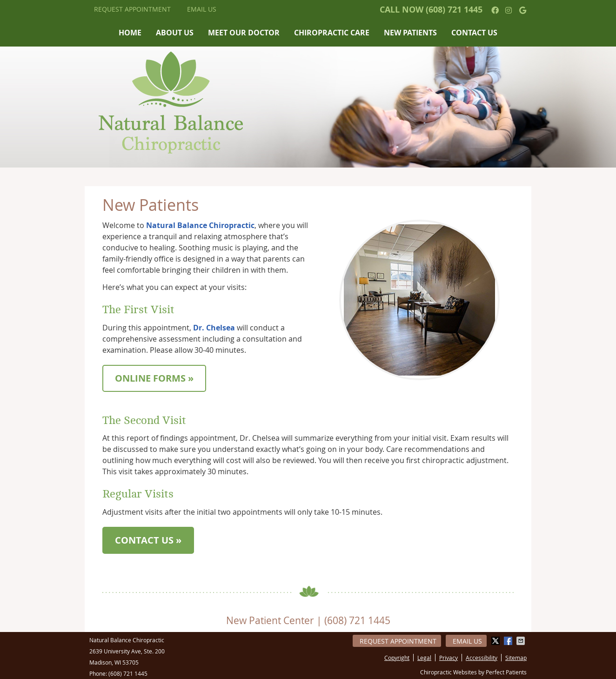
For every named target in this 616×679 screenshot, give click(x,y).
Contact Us (474, 33)
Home (130, 33)
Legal (424, 658)
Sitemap (516, 658)
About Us (175, 33)
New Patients (410, 33)
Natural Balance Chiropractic (200, 225)
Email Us (202, 9)
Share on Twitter (496, 641)
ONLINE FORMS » (154, 378)
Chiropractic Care (332, 33)
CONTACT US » (148, 540)
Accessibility (482, 658)
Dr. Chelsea (214, 328)
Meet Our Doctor (244, 33)
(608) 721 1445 (454, 10)
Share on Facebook (509, 641)
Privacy (449, 658)
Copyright (397, 658)
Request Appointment (132, 9)
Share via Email (522, 641)
